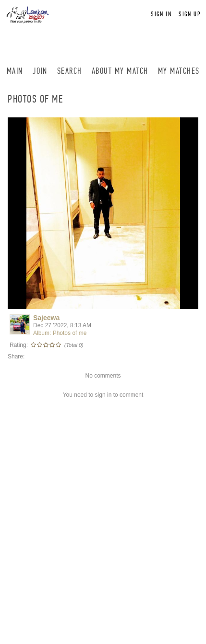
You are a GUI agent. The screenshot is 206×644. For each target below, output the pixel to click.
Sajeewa (46, 318)
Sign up (190, 14)
